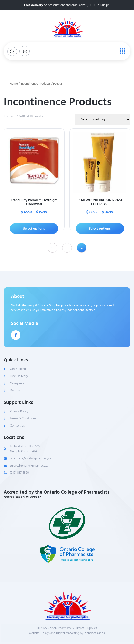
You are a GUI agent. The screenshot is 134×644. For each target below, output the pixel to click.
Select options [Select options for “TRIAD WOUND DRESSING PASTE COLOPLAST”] (100, 228)
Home (14, 84)
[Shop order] (102, 119)
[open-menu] (121, 51)
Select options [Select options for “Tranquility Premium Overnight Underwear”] (34, 228)
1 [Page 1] (67, 248)
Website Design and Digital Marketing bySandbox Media (67, 633)
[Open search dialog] (12, 51)
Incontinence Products (35, 84)
